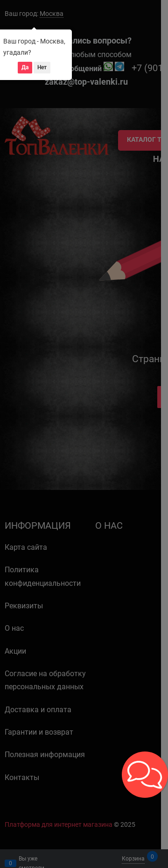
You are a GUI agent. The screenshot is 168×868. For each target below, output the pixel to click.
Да (25, 67)
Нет (42, 67)
